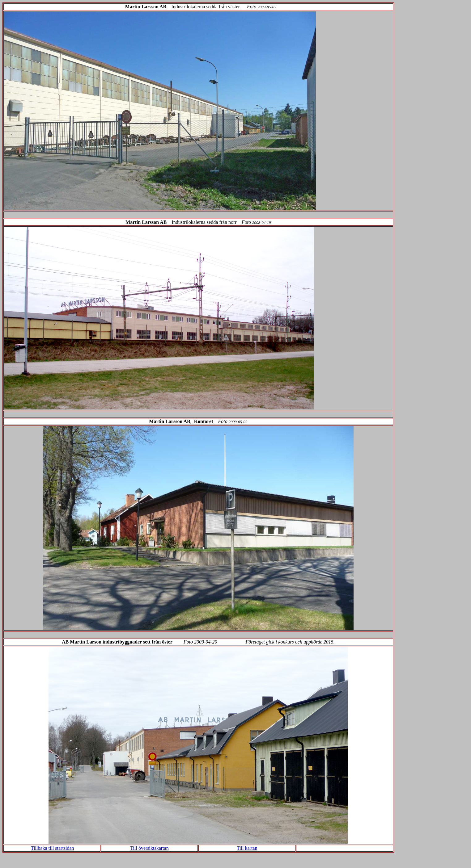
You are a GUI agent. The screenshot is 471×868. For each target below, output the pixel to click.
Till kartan (247, 848)
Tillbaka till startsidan (53, 848)
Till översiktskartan (149, 848)
